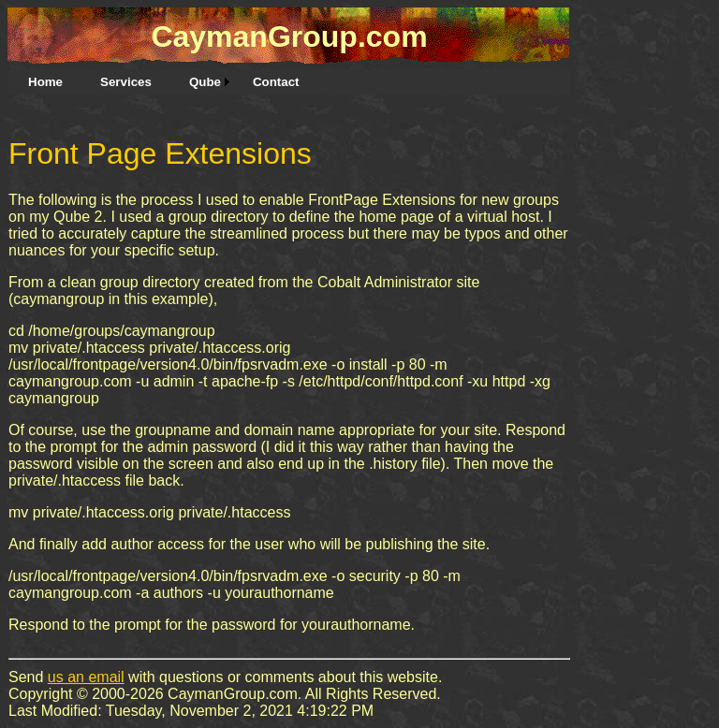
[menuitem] (45, 82)
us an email (86, 677)
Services (126, 82)
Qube (205, 82)
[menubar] (164, 82)
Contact (276, 82)
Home (45, 82)
